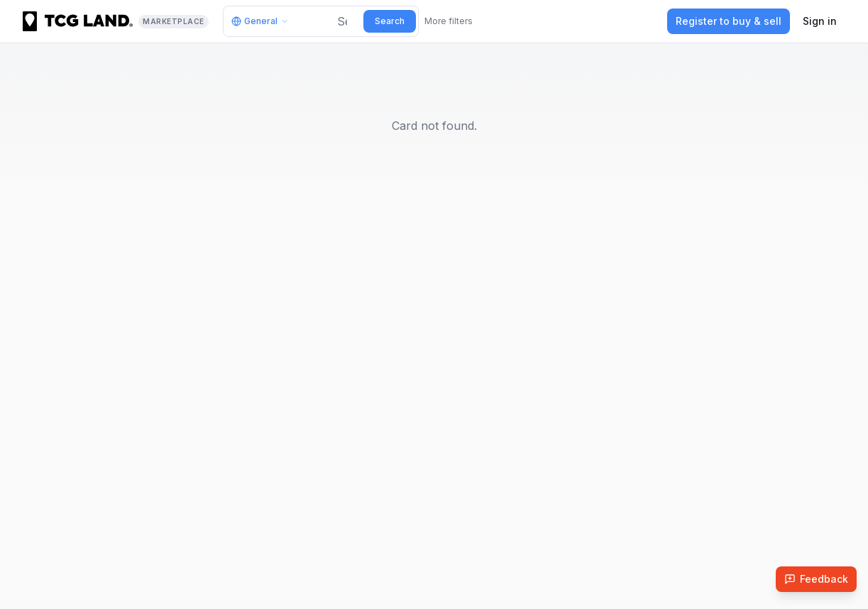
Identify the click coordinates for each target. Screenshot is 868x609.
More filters (449, 21)
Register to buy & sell (729, 21)
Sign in (820, 21)
